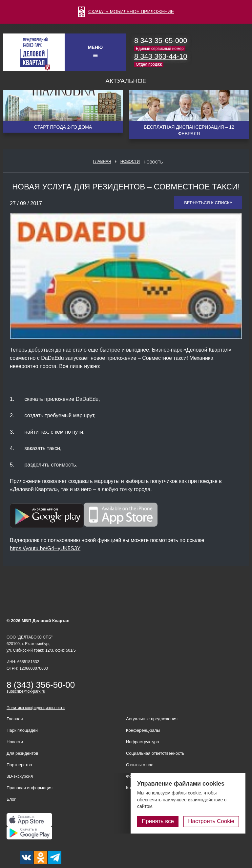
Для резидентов (22, 753)
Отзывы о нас (140, 765)
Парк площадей (22, 730)
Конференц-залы (143, 730)
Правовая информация (30, 788)
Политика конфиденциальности (36, 708)
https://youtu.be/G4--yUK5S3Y (45, 548)
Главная (102, 162)
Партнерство (19, 765)
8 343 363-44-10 (161, 56)
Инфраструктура (142, 742)
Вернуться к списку (208, 203)
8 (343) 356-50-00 (41, 685)
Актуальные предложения (152, 719)
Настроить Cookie (211, 821)
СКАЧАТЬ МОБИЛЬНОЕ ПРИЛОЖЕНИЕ (126, 11)
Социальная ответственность (155, 753)
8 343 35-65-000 (161, 41)
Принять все (158, 821)
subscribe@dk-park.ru (26, 691)
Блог (11, 799)
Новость (153, 162)
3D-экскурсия (20, 776)
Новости (130, 162)
